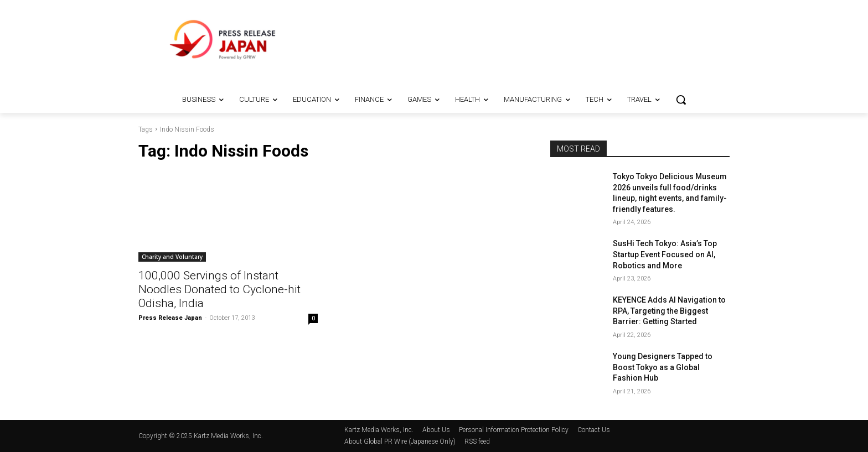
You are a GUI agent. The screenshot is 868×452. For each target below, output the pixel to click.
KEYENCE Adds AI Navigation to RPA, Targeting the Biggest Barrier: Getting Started (669, 311)
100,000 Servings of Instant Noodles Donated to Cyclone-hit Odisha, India (219, 289)
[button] (681, 100)
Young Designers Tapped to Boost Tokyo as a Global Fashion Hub (663, 367)
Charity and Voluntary (172, 257)
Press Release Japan (170, 318)
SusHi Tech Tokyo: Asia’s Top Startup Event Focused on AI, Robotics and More (665, 254)
